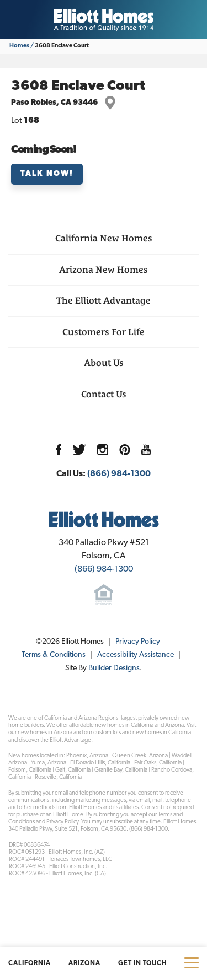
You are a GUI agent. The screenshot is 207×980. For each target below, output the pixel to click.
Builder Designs (114, 668)
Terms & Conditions (54, 655)
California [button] (30, 963)
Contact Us (104, 394)
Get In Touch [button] (143, 963)
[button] (104, 174)
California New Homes (104, 238)
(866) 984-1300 (119, 474)
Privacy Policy (138, 642)
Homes (19, 46)
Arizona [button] (84, 963)
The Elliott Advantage (104, 300)
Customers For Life (104, 332)
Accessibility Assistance (136, 655)
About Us (104, 363)
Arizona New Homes (104, 270)
